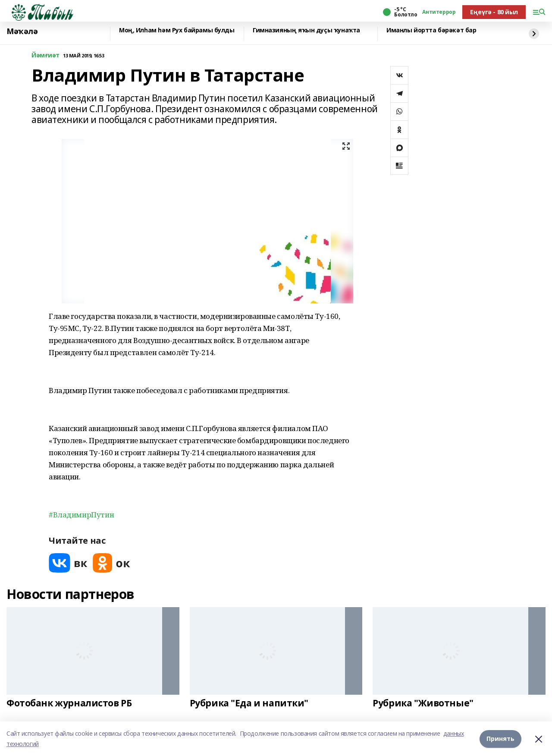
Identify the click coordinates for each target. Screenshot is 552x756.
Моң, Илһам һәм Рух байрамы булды (177, 30)
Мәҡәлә (22, 31)
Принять (500, 739)
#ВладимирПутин (81, 515)
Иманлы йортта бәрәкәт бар (431, 30)
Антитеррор (439, 12)
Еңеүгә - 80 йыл (494, 12)
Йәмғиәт (45, 55)
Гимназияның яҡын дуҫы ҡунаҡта (306, 30)
